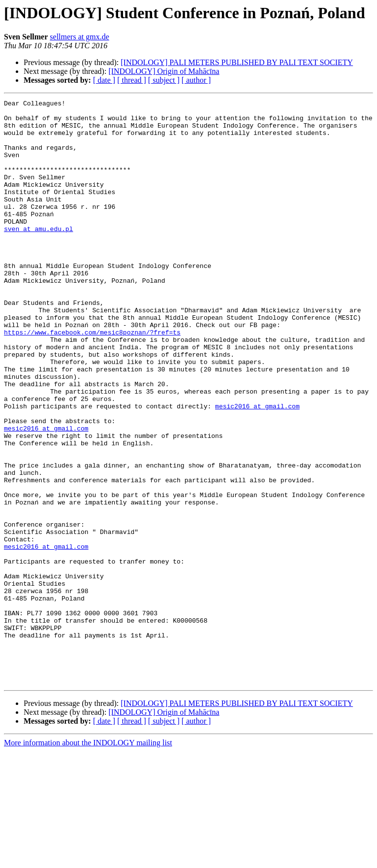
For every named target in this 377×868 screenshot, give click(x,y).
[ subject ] (164, 80)
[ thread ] (132, 80)
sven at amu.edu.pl (38, 255)
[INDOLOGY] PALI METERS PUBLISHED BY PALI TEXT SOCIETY (237, 62)
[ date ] (104, 80)
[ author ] (196, 80)
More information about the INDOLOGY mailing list (88, 859)
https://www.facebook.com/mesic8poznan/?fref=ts (92, 379)
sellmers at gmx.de (79, 37)
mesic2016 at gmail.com (257, 468)
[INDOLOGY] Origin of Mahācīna (164, 71)
